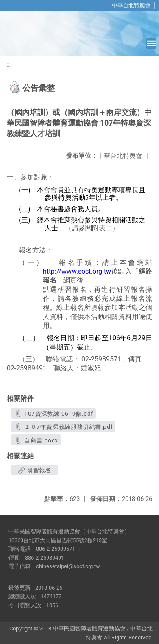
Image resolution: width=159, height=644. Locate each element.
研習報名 (35, 470)
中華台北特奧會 (131, 5)
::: (9, 65)
